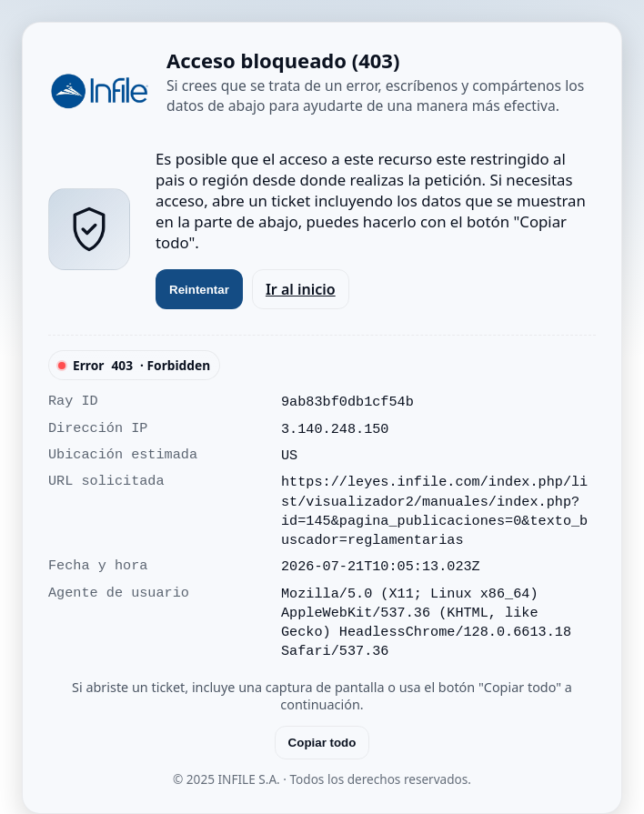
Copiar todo (322, 743)
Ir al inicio (301, 289)
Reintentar (199, 290)
